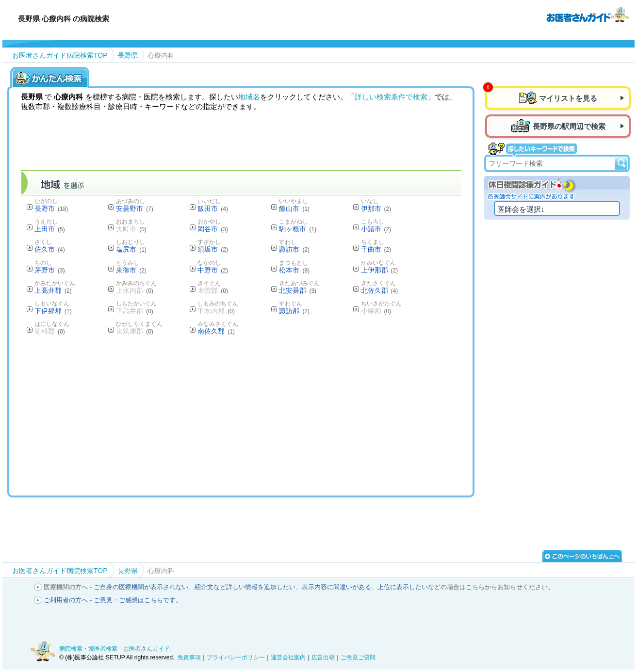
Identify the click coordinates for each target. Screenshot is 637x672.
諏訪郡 (294, 311)
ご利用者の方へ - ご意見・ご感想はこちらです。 (113, 600)
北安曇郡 (298, 290)
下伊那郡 (53, 311)
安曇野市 (135, 208)
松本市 (294, 270)
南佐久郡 (216, 331)
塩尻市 (131, 249)
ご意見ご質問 (358, 657)
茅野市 (50, 270)
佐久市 (50, 249)
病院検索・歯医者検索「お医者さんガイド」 (117, 649)
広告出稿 (323, 657)
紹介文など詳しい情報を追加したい (245, 587)
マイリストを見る (568, 98)
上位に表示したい (403, 587)
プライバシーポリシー (236, 657)
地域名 (249, 97)
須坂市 (213, 249)
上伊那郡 (380, 270)
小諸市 (376, 229)
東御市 (131, 270)
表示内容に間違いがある (336, 587)
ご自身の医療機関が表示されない (141, 587)
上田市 (50, 229)
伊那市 (376, 208)
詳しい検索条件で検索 (391, 97)
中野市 (213, 270)
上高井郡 (53, 290)
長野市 (51, 208)
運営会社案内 (288, 657)
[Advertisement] (241, 415)
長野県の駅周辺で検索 (569, 126)
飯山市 (294, 208)
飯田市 (213, 208)
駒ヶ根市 (298, 229)
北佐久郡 (380, 290)
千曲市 (376, 249)
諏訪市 (294, 249)
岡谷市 (213, 229)
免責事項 (189, 657)
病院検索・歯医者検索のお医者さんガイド (588, 14)
